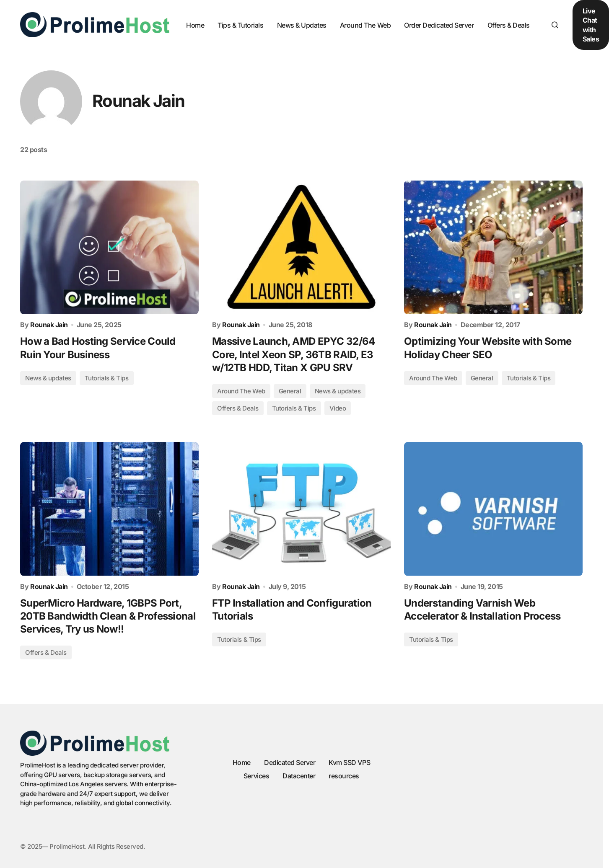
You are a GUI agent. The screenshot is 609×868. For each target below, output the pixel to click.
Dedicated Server (290, 762)
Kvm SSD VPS (349, 762)
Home (242, 762)
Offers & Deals (238, 408)
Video (338, 408)
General (290, 391)
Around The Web (241, 391)
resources (344, 776)
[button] (555, 25)
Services (256, 776)
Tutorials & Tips (107, 378)
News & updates (48, 378)
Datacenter (299, 776)
